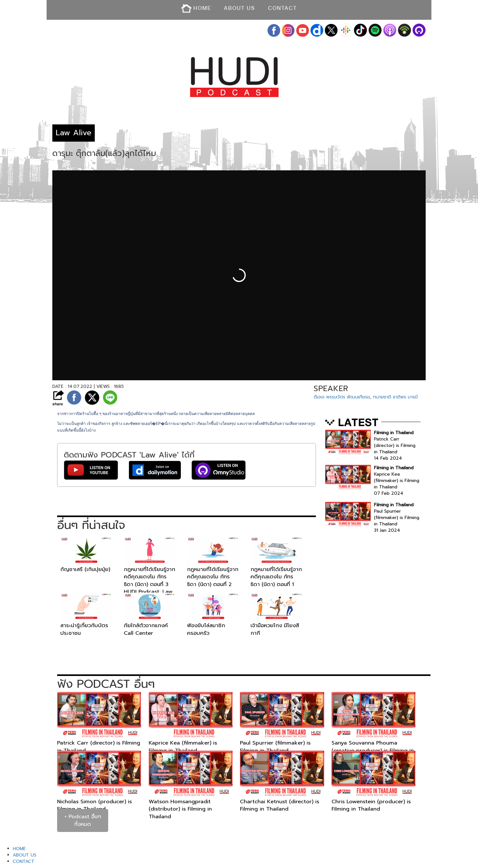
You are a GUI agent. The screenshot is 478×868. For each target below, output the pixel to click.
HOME (196, 8)
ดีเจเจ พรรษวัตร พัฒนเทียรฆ (342, 397)
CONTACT (282, 8)
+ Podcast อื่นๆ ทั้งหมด (83, 820)
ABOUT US (240, 8)
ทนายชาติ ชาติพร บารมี (395, 397)
